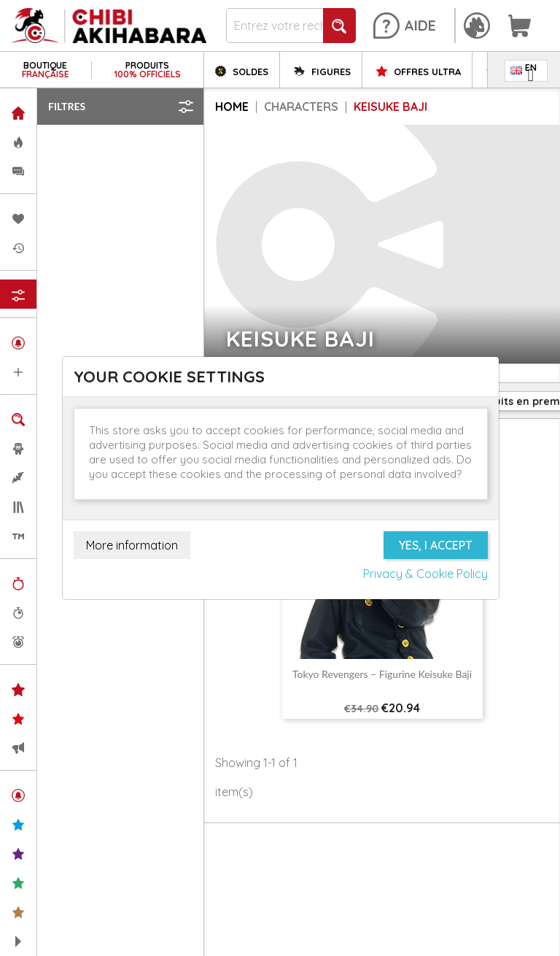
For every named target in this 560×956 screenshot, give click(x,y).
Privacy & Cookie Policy (425, 574)
